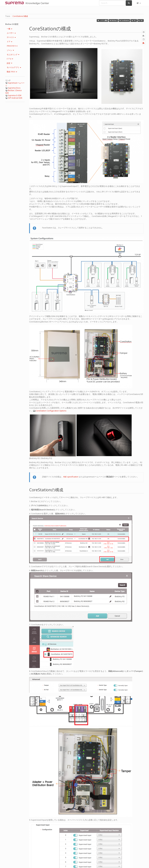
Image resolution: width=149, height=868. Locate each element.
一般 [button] (9, 29)
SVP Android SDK (15, 98)
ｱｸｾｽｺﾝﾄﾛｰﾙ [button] (12, 46)
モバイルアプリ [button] (14, 67)
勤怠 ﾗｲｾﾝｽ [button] (12, 72)
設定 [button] (9, 63)
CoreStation (124, 20)
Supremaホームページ (15, 84)
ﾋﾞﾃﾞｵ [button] (10, 59)
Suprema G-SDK (15, 95)
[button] (139, 3)
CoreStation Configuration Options (51, 411)
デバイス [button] (11, 37)
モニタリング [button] (13, 55)
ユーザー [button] (11, 33)
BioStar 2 (113, 20)
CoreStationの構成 (20, 16)
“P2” (134, 20)
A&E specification (71, 477)
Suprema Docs (14, 88)
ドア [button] (9, 42)
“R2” (141, 20)
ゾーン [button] (10, 50)
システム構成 (102, 20)
